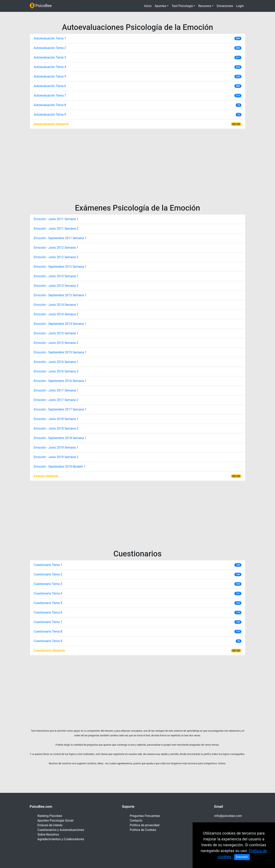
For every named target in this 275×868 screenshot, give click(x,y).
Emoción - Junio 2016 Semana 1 (56, 362)
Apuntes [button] (160, 6)
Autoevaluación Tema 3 (50, 57)
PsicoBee (41, 6)
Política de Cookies (143, 830)
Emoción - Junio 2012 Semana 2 (56, 257)
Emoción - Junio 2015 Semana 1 (56, 333)
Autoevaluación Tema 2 (50, 48)
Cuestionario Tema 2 (48, 574)
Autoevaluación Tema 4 (50, 67)
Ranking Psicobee (50, 816)
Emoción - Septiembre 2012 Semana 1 (60, 267)
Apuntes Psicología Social (55, 821)
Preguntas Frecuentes (145, 816)
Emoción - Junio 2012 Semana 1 (56, 248)
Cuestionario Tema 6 (48, 612)
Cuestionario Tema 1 (48, 565)
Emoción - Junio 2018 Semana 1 (56, 419)
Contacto (136, 821)
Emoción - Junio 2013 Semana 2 (56, 286)
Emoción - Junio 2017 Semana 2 (56, 400)
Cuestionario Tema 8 (48, 631)
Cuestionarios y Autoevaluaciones (61, 830)
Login (240, 6)
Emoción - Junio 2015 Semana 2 (56, 343)
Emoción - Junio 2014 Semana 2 (56, 314)
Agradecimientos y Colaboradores (61, 839)
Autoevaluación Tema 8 (50, 105)
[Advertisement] (138, 165)
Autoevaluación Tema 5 (50, 76)
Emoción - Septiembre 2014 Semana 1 (60, 324)
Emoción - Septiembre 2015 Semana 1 (60, 352)
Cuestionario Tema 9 (48, 641)
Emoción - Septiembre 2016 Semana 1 (60, 381)
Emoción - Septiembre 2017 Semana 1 (60, 409)
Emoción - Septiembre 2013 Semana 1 (60, 295)
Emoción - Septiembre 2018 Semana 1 (60, 438)
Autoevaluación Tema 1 (50, 38)
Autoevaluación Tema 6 (50, 86)
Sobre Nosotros (48, 834)
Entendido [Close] (242, 862)
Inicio (148, 6)
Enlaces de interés (50, 825)
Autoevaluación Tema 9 (50, 115)
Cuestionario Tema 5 (48, 603)
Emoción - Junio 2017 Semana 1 (56, 390)
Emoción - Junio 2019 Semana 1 (56, 448)
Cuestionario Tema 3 (48, 584)
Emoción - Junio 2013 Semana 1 (56, 276)
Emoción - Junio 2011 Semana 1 (56, 219)
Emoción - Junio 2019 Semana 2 (56, 457)
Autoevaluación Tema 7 (50, 95)
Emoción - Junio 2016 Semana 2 (56, 371)
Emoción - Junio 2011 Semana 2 (56, 229)
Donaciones (225, 6)
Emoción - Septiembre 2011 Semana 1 (60, 238)
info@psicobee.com (228, 816)
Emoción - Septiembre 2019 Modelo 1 (60, 467)
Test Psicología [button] (182, 6)
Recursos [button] (205, 6)
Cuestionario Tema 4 (48, 593)
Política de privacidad (145, 825)
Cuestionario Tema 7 (48, 622)
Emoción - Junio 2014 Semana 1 (56, 305)
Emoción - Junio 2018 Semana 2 (56, 428)
